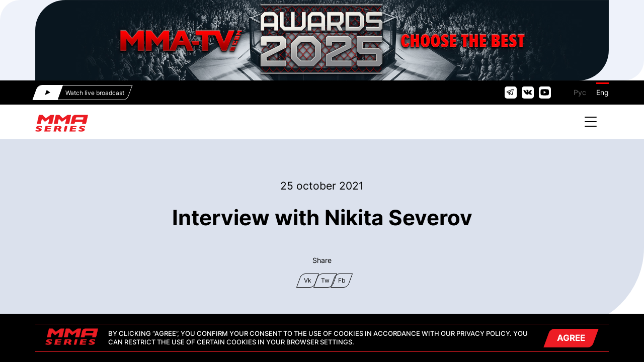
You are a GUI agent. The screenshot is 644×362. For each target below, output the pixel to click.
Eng (602, 92)
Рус (580, 92)
